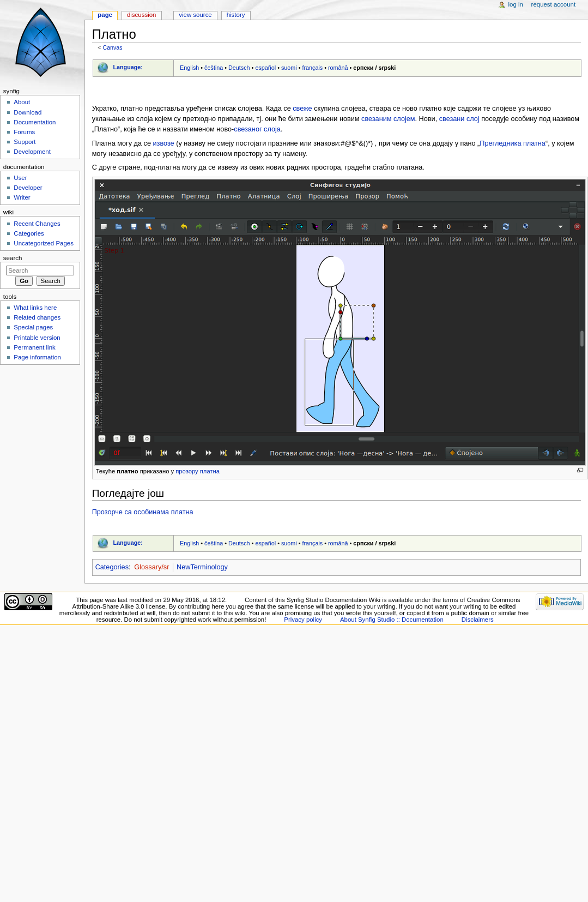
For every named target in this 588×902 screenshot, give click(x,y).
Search (13, 258)
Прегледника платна (513, 143)
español (265, 68)
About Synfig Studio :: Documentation (392, 620)
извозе (164, 143)
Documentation (35, 122)
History (236, 15)
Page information (37, 357)
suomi (289, 68)
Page (105, 15)
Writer (22, 197)
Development (32, 152)
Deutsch (239, 68)
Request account (554, 4)
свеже (302, 109)
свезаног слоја (257, 129)
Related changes (37, 317)
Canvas (112, 47)
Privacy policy (303, 620)
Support (25, 142)
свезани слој (459, 119)
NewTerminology (202, 567)
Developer (28, 188)
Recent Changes (37, 224)
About (22, 102)
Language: (128, 67)
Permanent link (34, 347)
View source (195, 15)
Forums (24, 132)
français (312, 68)
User (20, 178)
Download (28, 112)
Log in (516, 4)
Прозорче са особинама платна (143, 512)
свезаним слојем (388, 119)
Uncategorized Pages (44, 243)
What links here (35, 308)
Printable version (37, 338)
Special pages (33, 327)
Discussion (141, 15)
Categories (112, 567)
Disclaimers (478, 620)
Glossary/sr (151, 567)
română (338, 68)
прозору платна (198, 471)
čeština (214, 68)
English (189, 68)
